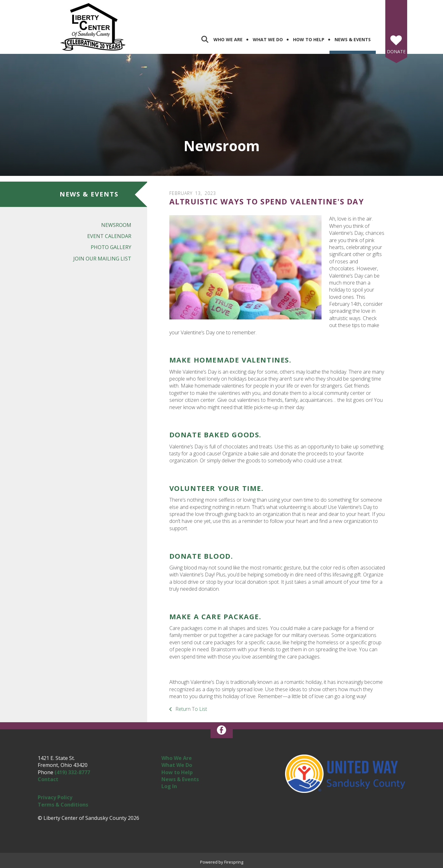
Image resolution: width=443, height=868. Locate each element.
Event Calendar (109, 236)
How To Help (309, 39)
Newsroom (116, 225)
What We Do (268, 39)
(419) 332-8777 (72, 772)
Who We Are (228, 39)
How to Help (177, 772)
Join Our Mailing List (102, 259)
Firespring (234, 862)
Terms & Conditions (63, 805)
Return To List (191, 709)
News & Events (353, 39)
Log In (169, 786)
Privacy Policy (55, 797)
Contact (48, 779)
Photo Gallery (111, 247)
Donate (396, 51)
